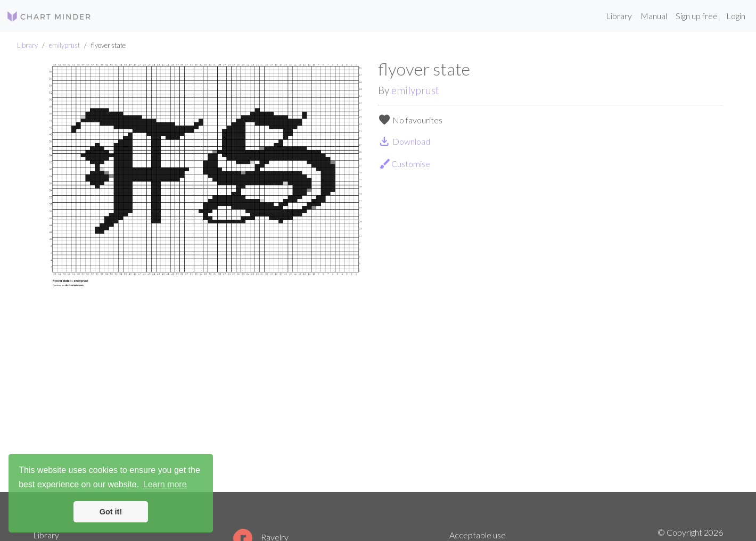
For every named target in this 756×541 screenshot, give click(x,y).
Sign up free (697, 16)
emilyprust (64, 45)
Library (619, 16)
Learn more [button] (165, 484)
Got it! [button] (111, 512)
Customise (404, 164)
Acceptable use (478, 535)
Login (736, 16)
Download (404, 141)
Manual (654, 16)
